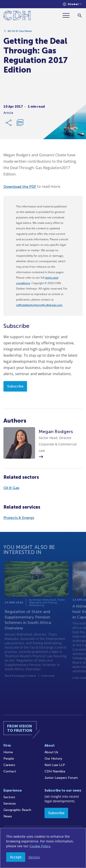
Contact (10, 771)
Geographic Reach (17, 810)
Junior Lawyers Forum (61, 778)
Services (10, 804)
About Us (51, 752)
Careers (9, 765)
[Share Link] (9, 124)
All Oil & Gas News (20, 33)
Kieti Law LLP (55, 765)
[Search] (80, 15)
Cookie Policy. (40, 846)
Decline (34, 857)
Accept (16, 857)
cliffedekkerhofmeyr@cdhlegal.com (39, 305)
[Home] (17, 16)
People (9, 759)
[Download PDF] (20, 124)
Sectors (9, 797)
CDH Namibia (55, 771)
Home (8, 752)
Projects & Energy (19, 518)
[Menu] (68, 15)
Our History (53, 759)
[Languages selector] (72, 4)
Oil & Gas (11, 488)
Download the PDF (20, 187)
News (8, 816)
